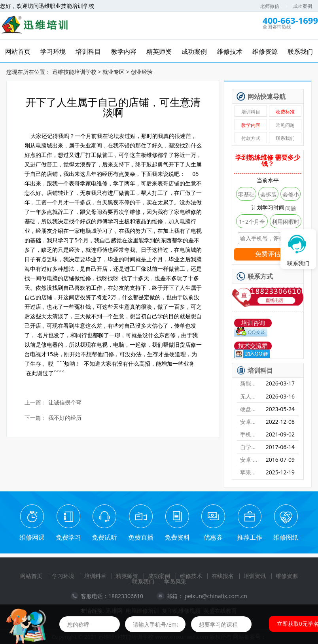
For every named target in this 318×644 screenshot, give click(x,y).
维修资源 (287, 576)
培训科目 (251, 112)
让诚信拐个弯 (65, 403)
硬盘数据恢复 (250, 409)
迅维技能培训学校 (74, 72)
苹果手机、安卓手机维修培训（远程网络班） (250, 472)
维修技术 (191, 576)
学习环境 (63, 576)
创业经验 (142, 72)
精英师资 (127, 576)
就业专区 (114, 72)
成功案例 (303, 6)
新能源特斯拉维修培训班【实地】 (250, 383)
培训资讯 (255, 576)
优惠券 (213, 537)
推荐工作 (250, 537)
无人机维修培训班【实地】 (250, 396)
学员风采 (175, 581)
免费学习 (68, 537)
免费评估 (268, 254)
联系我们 (285, 138)
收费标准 (285, 112)
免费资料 (177, 537)
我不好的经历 (65, 418)
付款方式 (251, 138)
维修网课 (32, 537)
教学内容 (251, 125)
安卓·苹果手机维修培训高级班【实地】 (250, 460)
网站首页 (31, 576)
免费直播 (141, 537)
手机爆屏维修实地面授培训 (250, 434)
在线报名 (223, 576)
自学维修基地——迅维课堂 (250, 447)
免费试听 (104, 537)
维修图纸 (286, 537)
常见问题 (285, 125)
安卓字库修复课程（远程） (250, 422)
